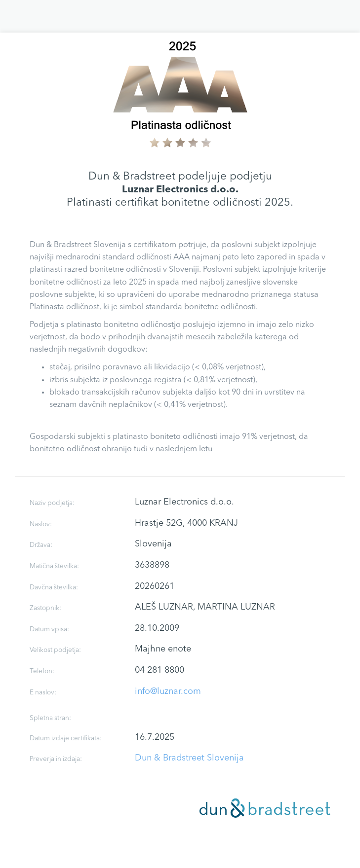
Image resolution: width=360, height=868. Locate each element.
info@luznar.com (168, 691)
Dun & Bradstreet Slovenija (189, 758)
